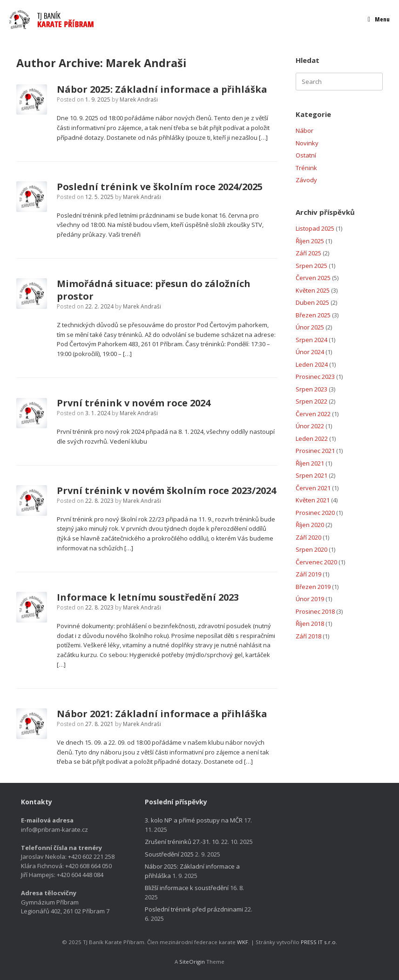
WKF (243, 942)
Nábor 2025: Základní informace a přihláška (162, 89)
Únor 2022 (310, 426)
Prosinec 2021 (315, 451)
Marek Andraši (146, 63)
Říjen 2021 (310, 463)
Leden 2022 (312, 439)
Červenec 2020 (316, 562)
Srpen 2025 (311, 266)
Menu (379, 19)
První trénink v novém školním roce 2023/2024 (166, 490)
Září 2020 (308, 537)
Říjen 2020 (310, 525)
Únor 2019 (310, 599)
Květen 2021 (313, 500)
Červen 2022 (313, 414)
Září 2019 (308, 574)
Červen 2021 (313, 488)
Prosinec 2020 (315, 513)
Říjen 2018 (310, 624)
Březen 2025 (313, 315)
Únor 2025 (310, 327)
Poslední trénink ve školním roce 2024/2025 (160, 187)
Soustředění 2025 (169, 854)
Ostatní (306, 155)
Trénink (306, 168)
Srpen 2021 (311, 475)
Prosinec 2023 (315, 377)
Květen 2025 (313, 290)
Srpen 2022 (311, 401)
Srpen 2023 (311, 389)
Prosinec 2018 (315, 611)
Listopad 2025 (315, 228)
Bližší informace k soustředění (187, 888)
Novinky (307, 143)
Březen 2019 (313, 587)
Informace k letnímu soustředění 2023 (148, 597)
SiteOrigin (192, 962)
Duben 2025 (312, 302)
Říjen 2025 (310, 241)
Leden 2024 (312, 364)
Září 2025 (308, 253)
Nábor (304, 130)
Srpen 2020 (311, 549)
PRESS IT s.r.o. (319, 942)
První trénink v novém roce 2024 (134, 403)
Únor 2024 (310, 352)
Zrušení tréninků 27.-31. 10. (182, 842)
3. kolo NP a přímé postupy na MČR (194, 820)
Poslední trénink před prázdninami (194, 909)
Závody (306, 180)
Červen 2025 (313, 278)
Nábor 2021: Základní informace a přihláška (162, 714)
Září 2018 (308, 636)
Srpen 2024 (311, 340)
